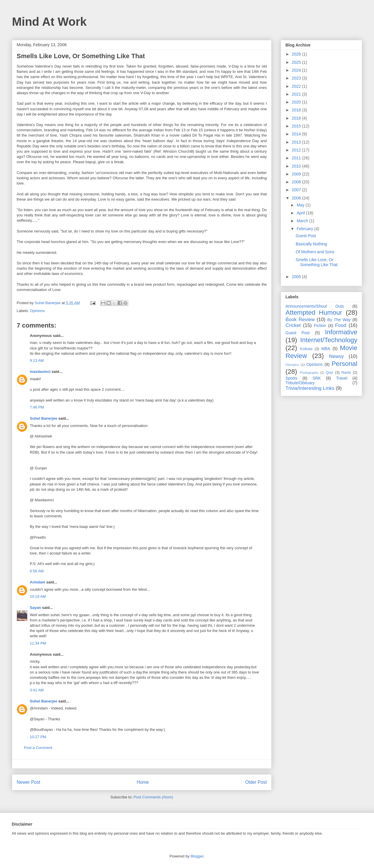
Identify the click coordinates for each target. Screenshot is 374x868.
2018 (297, 110)
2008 (297, 182)
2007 (297, 190)
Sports (291, 378)
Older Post (256, 782)
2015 (297, 126)
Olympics (292, 365)
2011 (297, 158)
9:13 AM (37, 360)
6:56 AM (37, 571)
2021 (297, 94)
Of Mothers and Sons (315, 252)
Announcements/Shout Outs (315, 306)
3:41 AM (37, 690)
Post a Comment (38, 748)
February (305, 229)
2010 (297, 166)
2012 (297, 150)
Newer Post (28, 782)
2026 (297, 54)
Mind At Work (49, 22)
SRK (317, 378)
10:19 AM (38, 596)
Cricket (293, 325)
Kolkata (306, 349)
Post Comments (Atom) (153, 797)
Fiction (320, 325)
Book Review (300, 320)
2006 (297, 198)
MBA (326, 349)
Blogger (197, 856)
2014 (297, 134)
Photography (309, 373)
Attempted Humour (314, 312)
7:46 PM (37, 407)
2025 (297, 62)
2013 (297, 142)
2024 (297, 70)
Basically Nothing (311, 244)
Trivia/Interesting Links (310, 388)
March (303, 221)
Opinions (38, 311)
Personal (344, 364)
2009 (297, 174)
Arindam (38, 582)
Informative (341, 332)
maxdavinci (40, 372)
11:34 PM (38, 643)
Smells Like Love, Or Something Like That (317, 262)
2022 (297, 86)
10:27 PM (38, 737)
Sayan (35, 608)
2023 (297, 78)
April (301, 213)
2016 (297, 118)
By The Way (339, 320)
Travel (342, 378)
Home (143, 782)
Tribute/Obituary (300, 383)
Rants (346, 373)
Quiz (330, 373)
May (301, 205)
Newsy (336, 356)
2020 (297, 102)
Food (341, 325)
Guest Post (306, 236)
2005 (297, 277)
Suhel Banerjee (44, 418)
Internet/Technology (329, 340)
